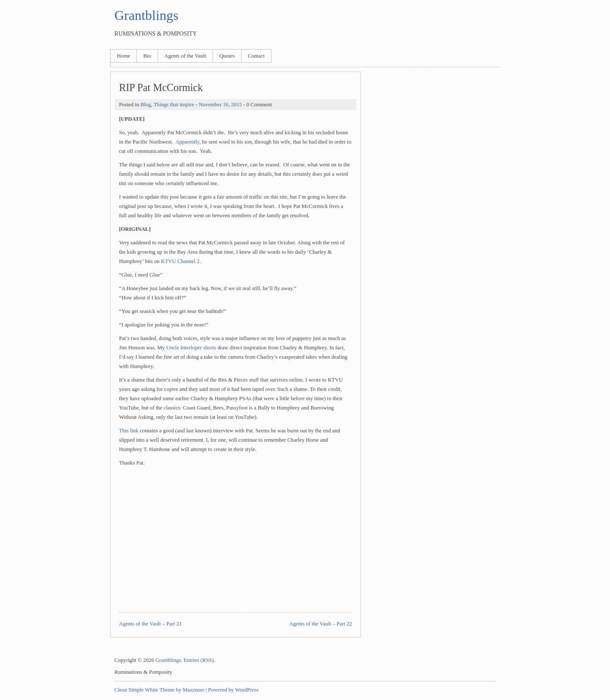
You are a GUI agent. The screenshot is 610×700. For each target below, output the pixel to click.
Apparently (187, 142)
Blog (146, 105)
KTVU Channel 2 (180, 261)
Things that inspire (174, 105)
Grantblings (146, 15)
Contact (256, 56)
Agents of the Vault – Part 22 (321, 624)
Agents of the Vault (185, 56)
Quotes (227, 56)
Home (123, 56)
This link (129, 431)
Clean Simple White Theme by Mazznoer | (161, 690)
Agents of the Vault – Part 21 (150, 624)
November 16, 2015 (220, 105)
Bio (147, 56)
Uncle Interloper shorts (191, 348)
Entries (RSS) (199, 660)
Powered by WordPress (233, 690)
